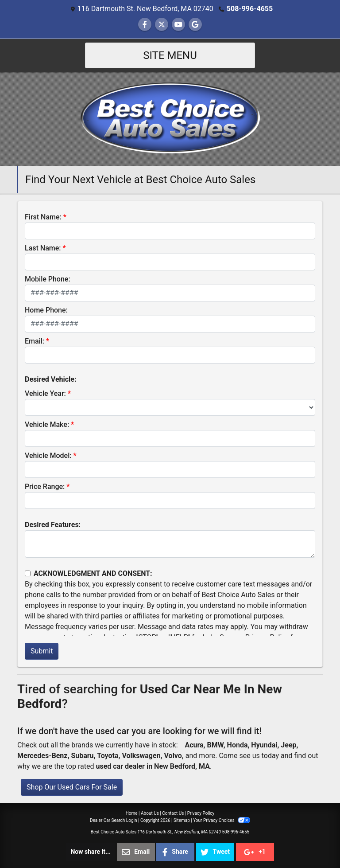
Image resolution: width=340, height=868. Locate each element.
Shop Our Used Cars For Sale (72, 787)
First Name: (43, 217)
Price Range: (45, 487)
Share (175, 852)
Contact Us (173, 813)
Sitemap (182, 820)
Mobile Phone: (48, 279)
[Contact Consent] (28, 573)
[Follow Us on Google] (195, 25)
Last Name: (43, 248)
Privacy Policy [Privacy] (201, 813)
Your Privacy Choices (222, 820)
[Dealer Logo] (170, 119)
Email (136, 852)
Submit (42, 651)
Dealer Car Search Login (114, 820)
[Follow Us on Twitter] (162, 25)
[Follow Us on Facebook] (145, 25)
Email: (35, 341)
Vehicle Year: (45, 393)
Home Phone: (46, 310)
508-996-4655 (250, 9)
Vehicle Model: (48, 456)
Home (132, 813)
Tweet (215, 852)
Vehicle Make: (47, 424)
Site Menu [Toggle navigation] (170, 55)
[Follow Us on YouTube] (178, 25)
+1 (255, 852)
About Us (150, 813)
